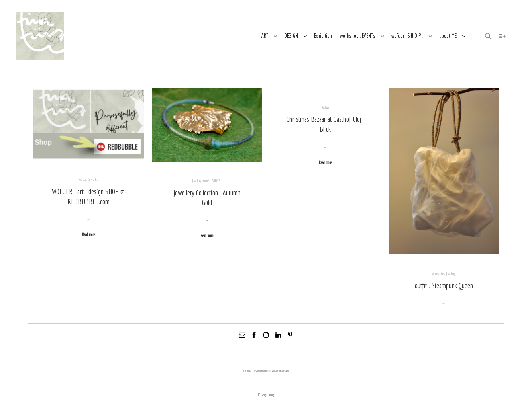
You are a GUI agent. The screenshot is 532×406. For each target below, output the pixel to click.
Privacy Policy (266, 395)
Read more (88, 234)
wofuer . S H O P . (88, 179)
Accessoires (439, 274)
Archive (325, 107)
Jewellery (197, 181)
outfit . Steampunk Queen (444, 285)
